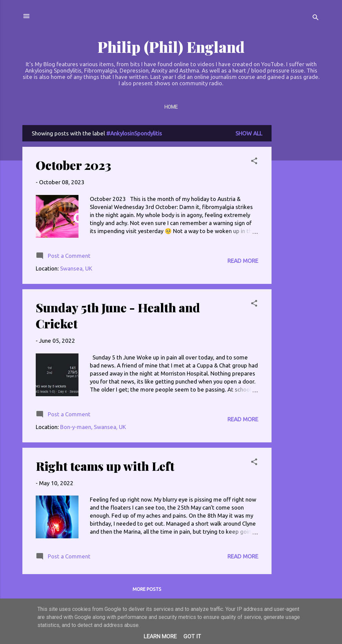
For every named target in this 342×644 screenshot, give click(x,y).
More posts (147, 589)
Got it (192, 636)
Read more (243, 261)
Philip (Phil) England (171, 47)
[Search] (316, 18)
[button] (254, 162)
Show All (249, 133)
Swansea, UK (76, 268)
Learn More (160, 636)
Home (171, 107)
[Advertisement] (298, 225)
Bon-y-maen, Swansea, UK (93, 427)
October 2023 (73, 165)
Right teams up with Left (105, 466)
